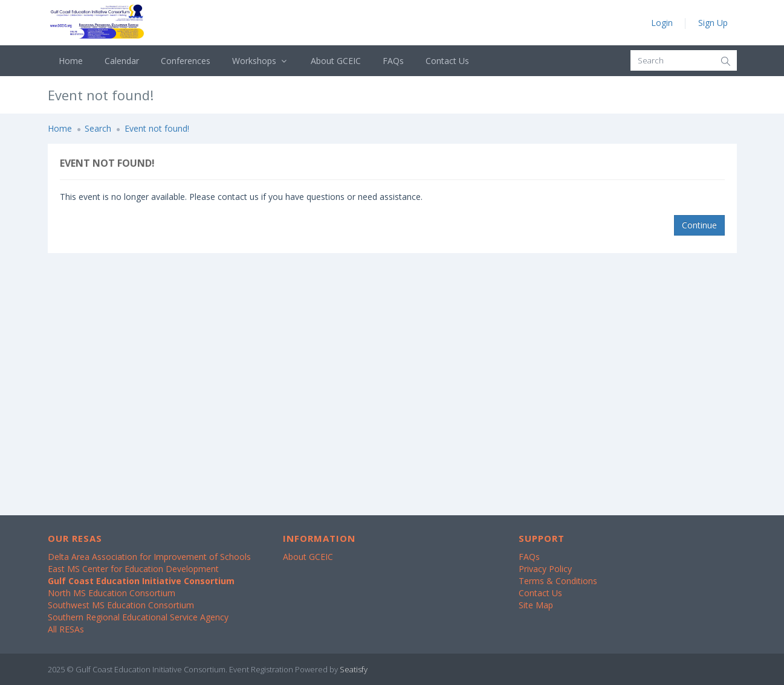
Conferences (186, 61)
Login (662, 23)
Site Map (536, 605)
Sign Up (713, 23)
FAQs (393, 61)
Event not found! (157, 128)
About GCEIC (336, 61)
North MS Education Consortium (112, 593)
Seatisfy (354, 669)
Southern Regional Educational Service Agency (138, 617)
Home (71, 61)
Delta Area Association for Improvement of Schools (149, 557)
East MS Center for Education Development (133, 569)
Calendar (122, 61)
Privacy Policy (545, 569)
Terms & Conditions (558, 581)
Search (98, 128)
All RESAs (66, 629)
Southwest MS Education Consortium (121, 605)
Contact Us (447, 61)
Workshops (261, 61)
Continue (699, 225)
